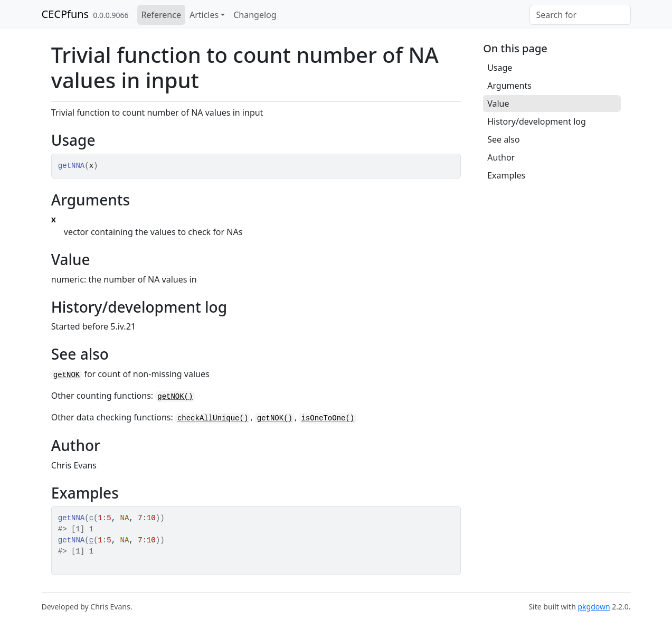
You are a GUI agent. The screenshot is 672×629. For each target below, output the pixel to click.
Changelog (255, 15)
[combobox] (580, 15)
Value (498, 104)
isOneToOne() (328, 418)
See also (503, 139)
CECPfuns (65, 14)
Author (501, 157)
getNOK (67, 375)
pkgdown (594, 607)
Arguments (509, 86)
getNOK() (175, 397)
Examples (506, 175)
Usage (500, 68)
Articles (204, 15)
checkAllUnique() (213, 418)
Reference (161, 15)
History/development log (537, 121)
